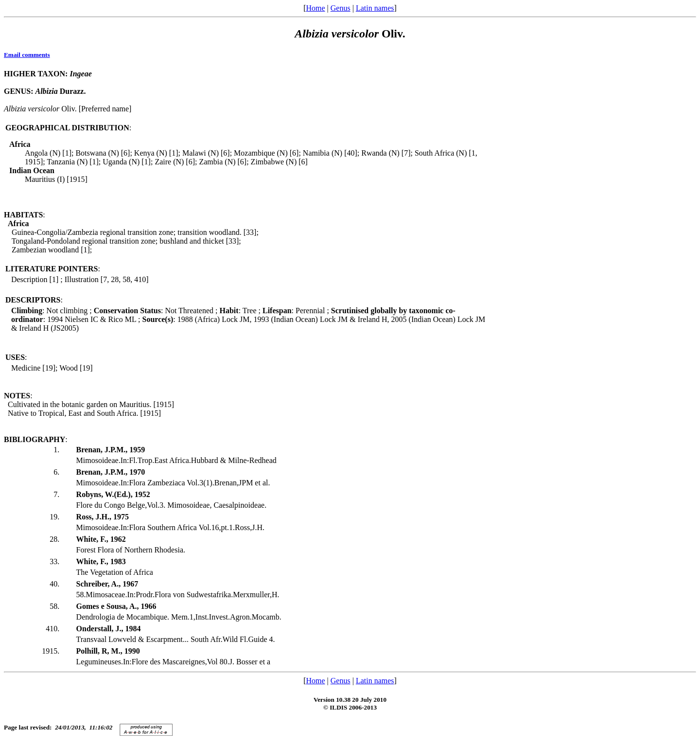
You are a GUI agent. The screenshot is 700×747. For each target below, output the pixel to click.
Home (315, 8)
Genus (341, 8)
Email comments (27, 55)
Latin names (375, 8)
